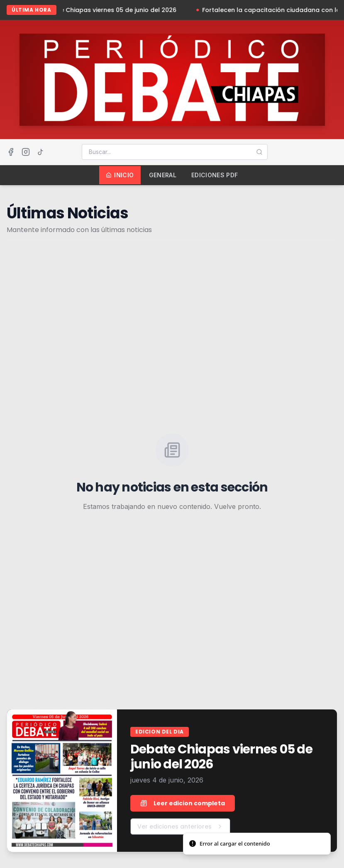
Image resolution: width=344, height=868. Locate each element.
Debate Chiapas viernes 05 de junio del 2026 (114, 10)
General (163, 175)
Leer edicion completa (183, 803)
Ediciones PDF (215, 175)
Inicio (120, 175)
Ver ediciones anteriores (180, 826)
